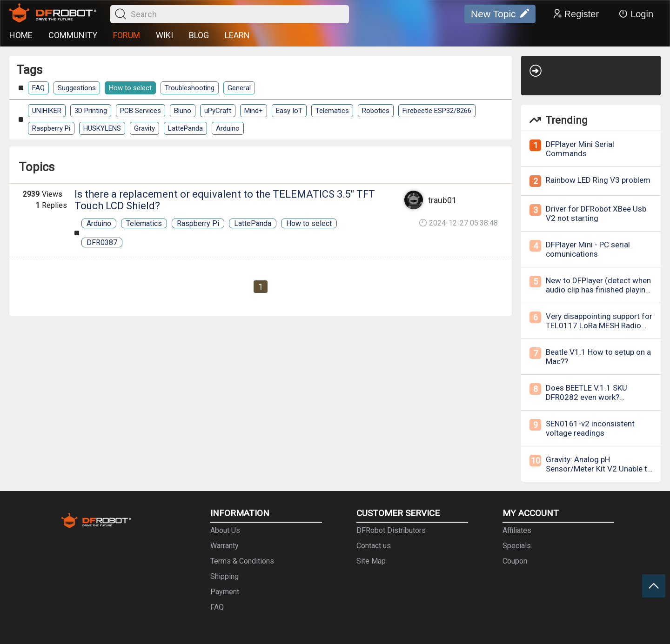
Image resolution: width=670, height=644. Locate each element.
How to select (130, 88)
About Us (225, 530)
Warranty (224, 546)
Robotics (376, 111)
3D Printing (91, 111)
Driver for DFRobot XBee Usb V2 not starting (596, 213)
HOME (21, 35)
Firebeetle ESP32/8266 (437, 111)
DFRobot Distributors (391, 530)
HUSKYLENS (102, 128)
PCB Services (141, 111)
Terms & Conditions (242, 561)
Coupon (515, 561)
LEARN (237, 35)
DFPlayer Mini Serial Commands (580, 149)
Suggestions (77, 88)
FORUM (127, 35)
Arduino (228, 128)
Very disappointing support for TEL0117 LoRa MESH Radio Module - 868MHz (599, 325)
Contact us (374, 546)
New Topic (500, 14)
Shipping (224, 576)
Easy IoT (289, 111)
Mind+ (254, 111)
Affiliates (517, 530)
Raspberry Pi (51, 128)
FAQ (38, 88)
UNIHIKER (47, 111)
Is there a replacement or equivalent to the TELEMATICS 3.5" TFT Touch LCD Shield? (225, 200)
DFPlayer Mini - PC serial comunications (588, 249)
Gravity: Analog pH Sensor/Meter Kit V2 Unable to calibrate (599, 469)
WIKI (164, 35)
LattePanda (185, 128)
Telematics (332, 111)
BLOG (199, 35)
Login (636, 14)
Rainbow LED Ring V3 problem (598, 180)
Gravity (144, 128)
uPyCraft (218, 111)
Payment (225, 592)
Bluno (183, 111)
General (239, 88)
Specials (517, 546)
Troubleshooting (190, 88)
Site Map (371, 561)
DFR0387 (102, 242)
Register (576, 14)
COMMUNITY (73, 35)
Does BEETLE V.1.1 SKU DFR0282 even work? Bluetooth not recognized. (591, 397)
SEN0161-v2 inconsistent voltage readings (590, 428)
